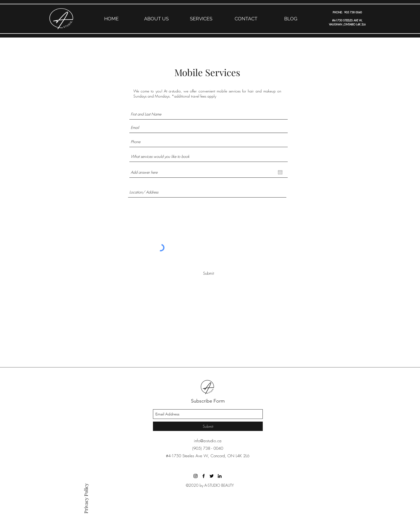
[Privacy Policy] (86, 495)
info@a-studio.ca (208, 441)
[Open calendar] (280, 172)
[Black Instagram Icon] (196, 476)
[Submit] (208, 274)
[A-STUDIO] (204, 476)
